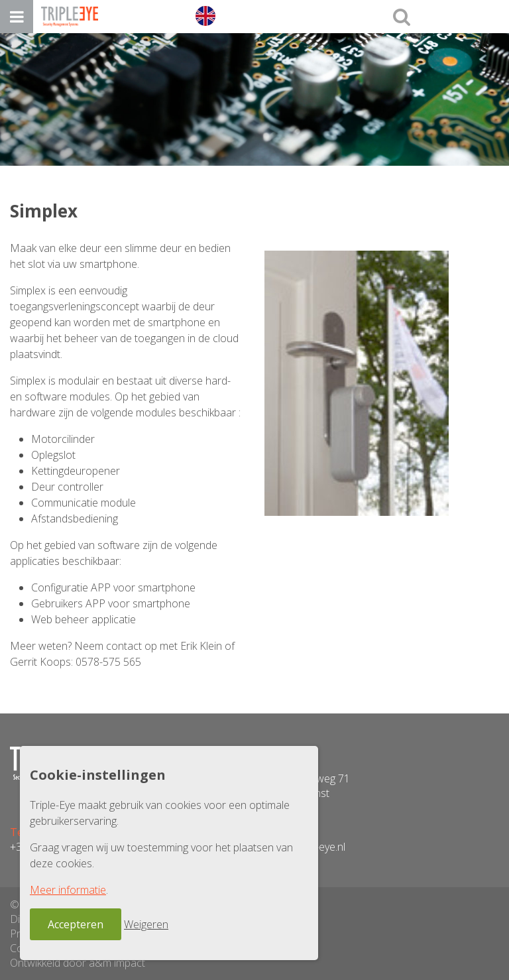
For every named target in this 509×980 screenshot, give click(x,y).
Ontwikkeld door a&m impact (78, 963)
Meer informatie (68, 890)
